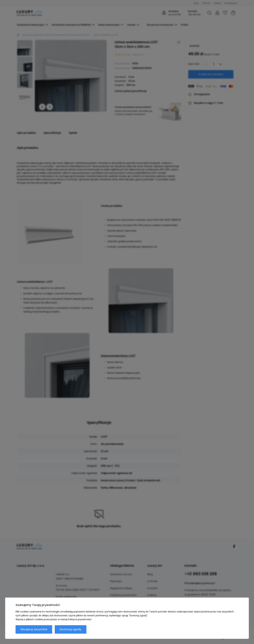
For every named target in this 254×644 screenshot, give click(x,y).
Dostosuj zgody (71, 629)
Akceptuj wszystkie (34, 629)
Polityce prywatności (80, 619)
